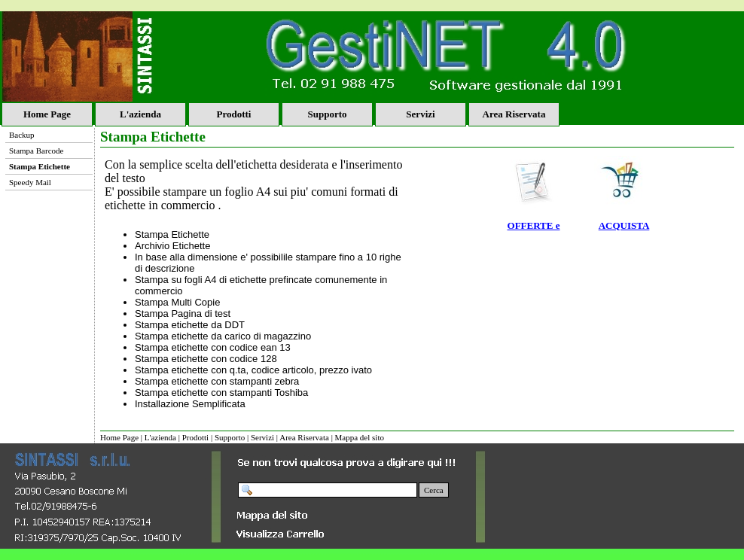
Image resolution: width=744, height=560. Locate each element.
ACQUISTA (624, 225)
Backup (22, 135)
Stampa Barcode (36, 151)
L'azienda (140, 114)
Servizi (420, 114)
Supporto (327, 114)
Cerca (434, 490)
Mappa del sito (360, 437)
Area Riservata (514, 114)
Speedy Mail (30, 182)
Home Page (47, 114)
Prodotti (234, 114)
